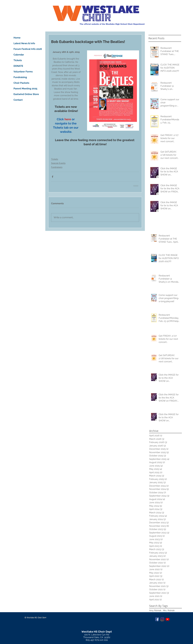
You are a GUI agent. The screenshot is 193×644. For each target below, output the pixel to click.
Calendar (19, 55)
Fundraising (20, 77)
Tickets (55, 159)
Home (17, 38)
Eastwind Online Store (25, 94)
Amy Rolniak (155, 610)
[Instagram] (162, 619)
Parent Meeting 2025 (25, 89)
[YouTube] (168, 619)
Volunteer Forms (23, 72)
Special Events (58, 163)
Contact (18, 100)
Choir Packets (21, 83)
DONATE (18, 66)
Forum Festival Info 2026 (25, 49)
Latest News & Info (24, 43)
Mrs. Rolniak (169, 610)
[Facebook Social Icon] (157, 619)
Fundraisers (57, 167)
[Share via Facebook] (53, 177)
